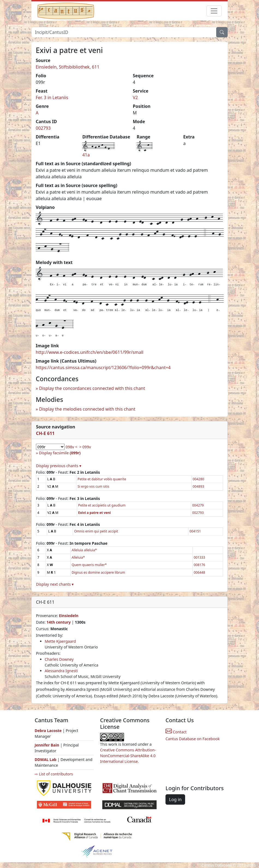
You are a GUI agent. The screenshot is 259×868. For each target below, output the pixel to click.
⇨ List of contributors (54, 774)
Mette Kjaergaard (60, 641)
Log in (175, 799)
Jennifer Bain (47, 745)
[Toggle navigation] (214, 11)
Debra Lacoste (48, 731)
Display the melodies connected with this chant (87, 409)
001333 (200, 557)
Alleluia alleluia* (84, 550)
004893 (198, 486)
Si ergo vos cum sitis (93, 486)
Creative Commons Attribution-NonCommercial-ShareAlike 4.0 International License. (128, 756)
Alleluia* (78, 557)
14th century (58, 622)
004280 (198, 479)
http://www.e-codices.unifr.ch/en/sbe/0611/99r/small (90, 352)
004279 (198, 505)
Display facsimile (60, 453)
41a (86, 155)
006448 (200, 572)
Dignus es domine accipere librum (98, 572)
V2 (135, 97)
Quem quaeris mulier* (89, 565)
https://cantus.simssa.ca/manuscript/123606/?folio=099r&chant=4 (103, 368)
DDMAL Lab (46, 759)
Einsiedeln (69, 616)
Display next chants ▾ (55, 584)
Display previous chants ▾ (59, 466)
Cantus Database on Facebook (193, 739)
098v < (72, 447)
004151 (195, 531)
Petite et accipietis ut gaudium (102, 505)
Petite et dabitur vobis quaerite (102, 479)
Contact (176, 732)
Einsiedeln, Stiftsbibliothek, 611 (68, 67)
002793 (43, 128)
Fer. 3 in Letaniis (52, 97)
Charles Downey (59, 659)
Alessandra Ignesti (61, 671)
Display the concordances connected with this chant (92, 388)
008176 (200, 565)
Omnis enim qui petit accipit (96, 531)
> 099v (85, 447)
